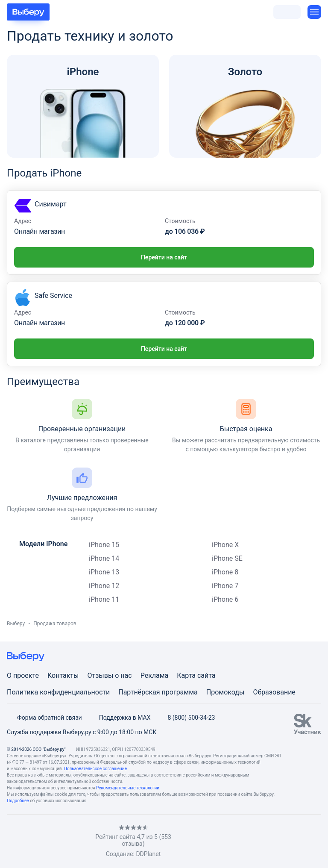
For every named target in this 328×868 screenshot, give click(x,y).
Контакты (63, 675)
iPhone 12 (104, 586)
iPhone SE (227, 558)
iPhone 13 (104, 572)
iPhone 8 (225, 572)
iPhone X (225, 545)
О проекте (23, 675)
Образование (274, 692)
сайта (206, 675)
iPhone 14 (104, 558)
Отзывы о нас (109, 675)
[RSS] (79, 841)
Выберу (16, 624)
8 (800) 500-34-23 (186, 718)
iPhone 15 (104, 545)
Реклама (155, 675)
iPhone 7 (225, 586)
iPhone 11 (104, 599)
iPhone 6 (225, 599)
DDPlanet (148, 854)
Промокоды (225, 692)
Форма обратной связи (44, 718)
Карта (186, 675)
